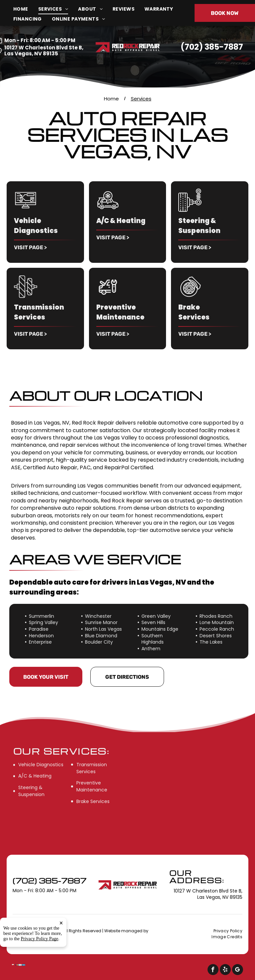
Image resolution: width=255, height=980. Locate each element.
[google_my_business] (238, 970)
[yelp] (225, 970)
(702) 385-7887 (212, 47)
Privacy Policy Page (40, 939)
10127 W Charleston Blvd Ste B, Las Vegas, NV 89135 (44, 51)
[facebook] (213, 970)
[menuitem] (26, 9)
